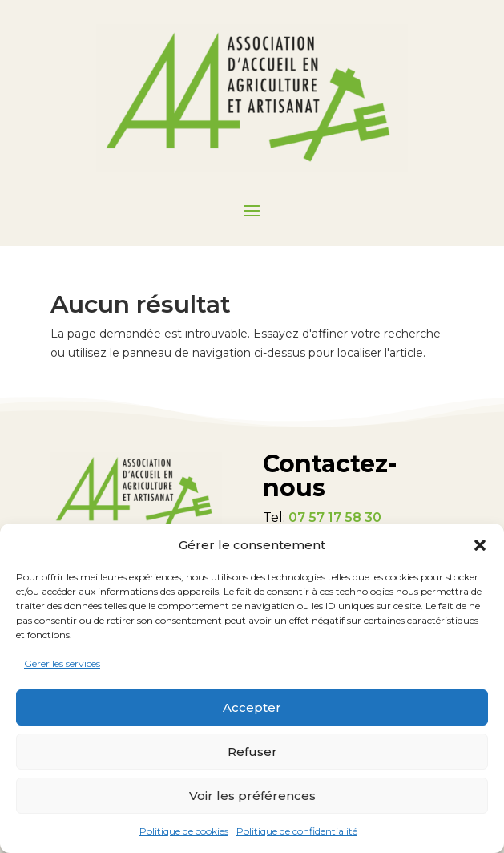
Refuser (252, 752)
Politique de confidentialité (297, 831)
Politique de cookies (184, 831)
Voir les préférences (252, 796)
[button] (480, 545)
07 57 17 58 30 (335, 517)
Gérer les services (62, 663)
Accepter (252, 707)
